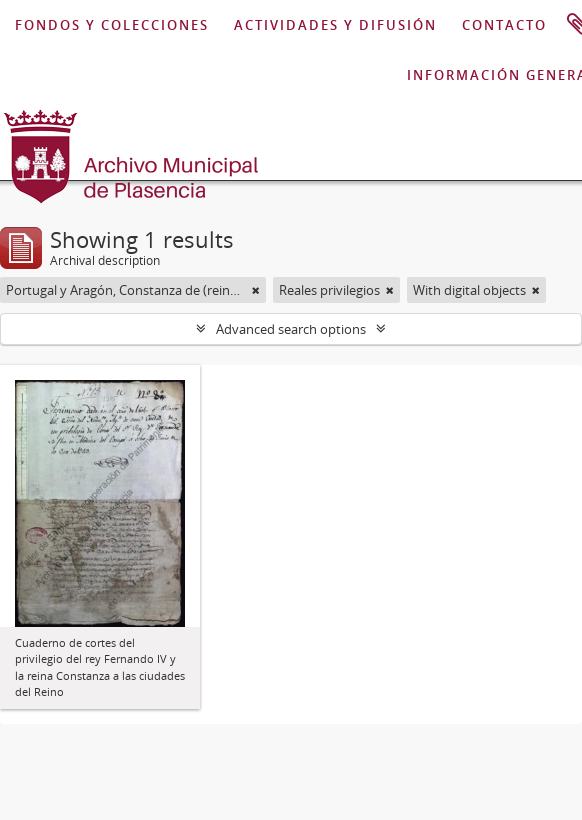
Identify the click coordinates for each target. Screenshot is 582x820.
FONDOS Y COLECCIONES (112, 25)
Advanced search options (291, 329)
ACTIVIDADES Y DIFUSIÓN (335, 25)
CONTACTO (504, 25)
